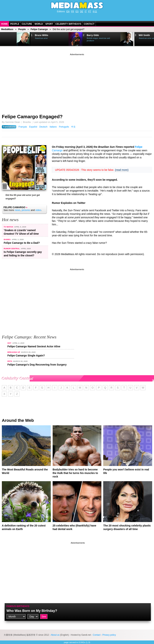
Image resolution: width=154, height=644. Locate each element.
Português (64, 127)
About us (55, 635)
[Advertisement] (77, 82)
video (38, 210)
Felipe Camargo (39, 29)
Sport (49, 24)
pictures (26, 210)
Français (23, 127)
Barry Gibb (93, 35)
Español (33, 127)
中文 (95, 12)
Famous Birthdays (18, 606)
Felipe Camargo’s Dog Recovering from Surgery (37, 365)
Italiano (53, 127)
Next (9, 39)
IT (86, 12)
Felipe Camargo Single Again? (26, 356)
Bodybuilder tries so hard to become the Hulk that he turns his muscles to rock (75, 473)
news (17, 210)
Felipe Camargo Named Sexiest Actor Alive (34, 346)
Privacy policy (109, 635)
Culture (27, 24)
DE (82, 12)
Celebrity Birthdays (68, 24)
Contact (89, 24)
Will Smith (144, 35)
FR (72, 12)
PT (90, 12)
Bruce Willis (42, 35)
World (39, 24)
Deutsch (43, 127)
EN (68, 12)
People (15, 24)
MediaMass (7, 29)
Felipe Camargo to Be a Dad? (22, 243)
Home (4, 24)
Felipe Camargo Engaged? (32, 117)
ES (77, 12)
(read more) (122, 170)
